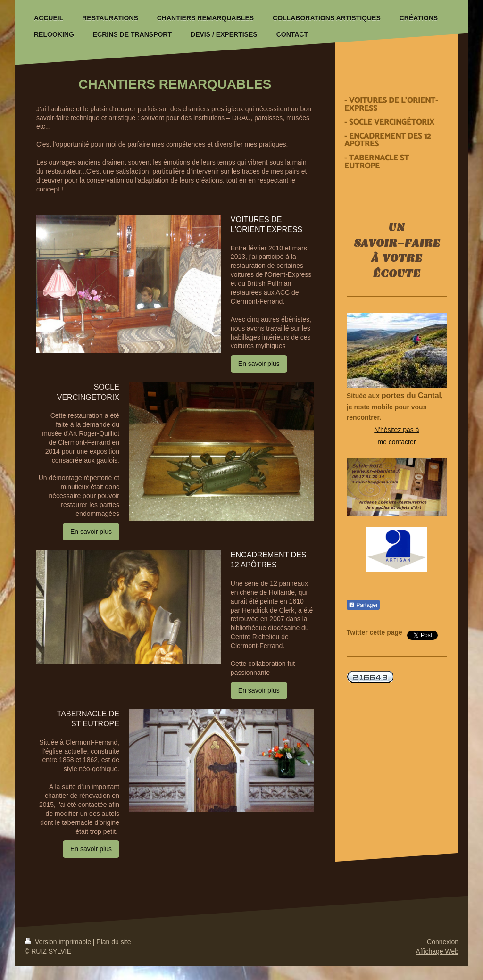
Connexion (443, 942)
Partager (363, 605)
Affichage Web (437, 951)
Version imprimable (59, 942)
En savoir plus (259, 364)
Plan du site (113, 942)
